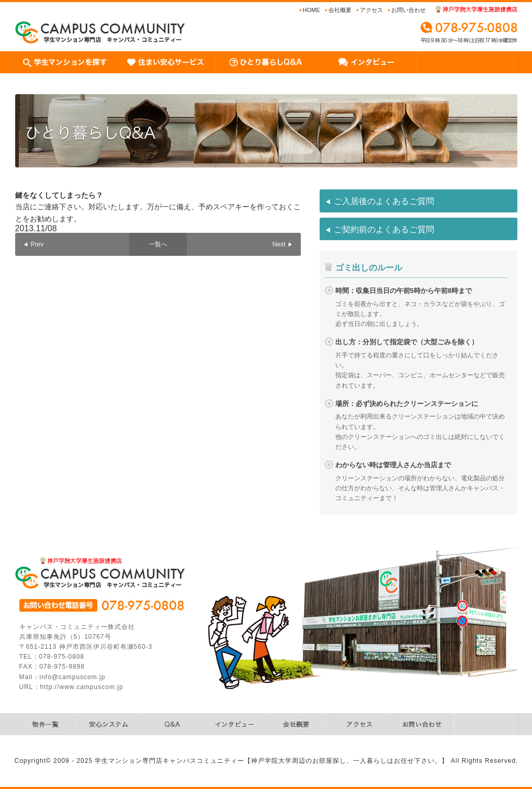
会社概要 (340, 10)
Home (312, 10)
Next (279, 244)
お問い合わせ (409, 10)
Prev (37, 244)
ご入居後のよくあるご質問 (384, 201)
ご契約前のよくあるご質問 (384, 229)
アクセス (371, 10)
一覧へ (158, 244)
